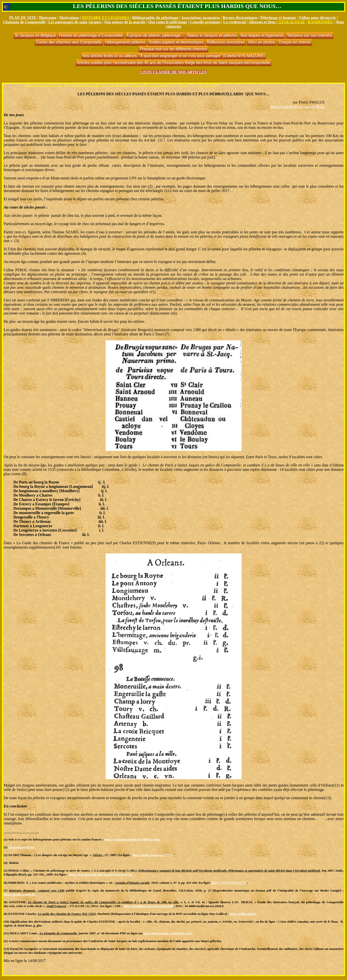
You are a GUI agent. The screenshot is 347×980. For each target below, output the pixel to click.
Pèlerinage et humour (278, 18)
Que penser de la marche (125, 22)
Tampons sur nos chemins (310, 35)
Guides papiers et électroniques (176, 42)
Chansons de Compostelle (24, 22)
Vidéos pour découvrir (317, 18)
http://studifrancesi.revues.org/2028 (148, 906)
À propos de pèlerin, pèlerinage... (155, 35)
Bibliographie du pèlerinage (155, 18)
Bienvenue (48, 18)
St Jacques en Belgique (35, 35)
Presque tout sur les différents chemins (173, 49)
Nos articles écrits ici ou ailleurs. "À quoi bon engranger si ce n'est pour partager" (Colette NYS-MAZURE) (174, 56)
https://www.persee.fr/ (229, 882)
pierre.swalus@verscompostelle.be (297, 107)
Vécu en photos (261, 42)
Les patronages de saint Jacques (75, 22)
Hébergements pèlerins (125, 42)
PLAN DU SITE (23, 18)
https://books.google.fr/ (20, 894)
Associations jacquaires (200, 18)
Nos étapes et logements (262, 35)
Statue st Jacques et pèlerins (212, 35)
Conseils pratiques (205, 22)
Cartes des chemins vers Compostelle (69, 42)
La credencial (234, 22)
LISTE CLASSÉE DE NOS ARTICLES (173, 72)
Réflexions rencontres (226, 42)
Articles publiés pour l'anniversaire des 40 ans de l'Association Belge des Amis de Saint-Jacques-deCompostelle (174, 63)
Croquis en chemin (295, 42)
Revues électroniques (240, 18)
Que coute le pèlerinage (168, 22)
